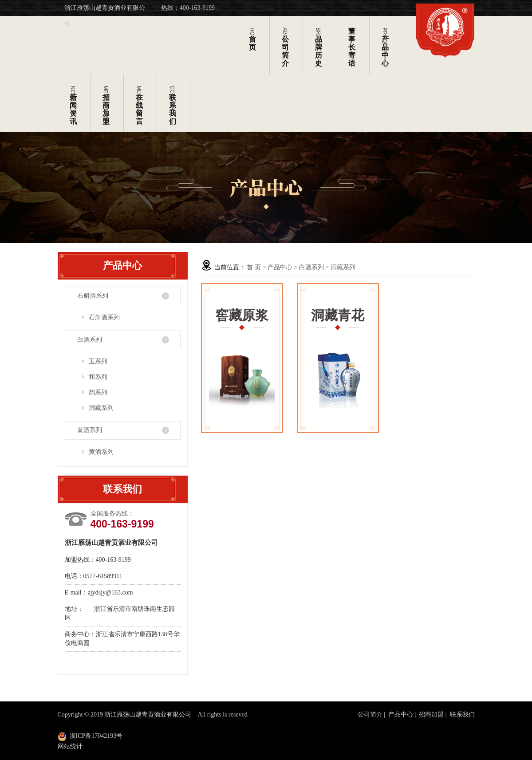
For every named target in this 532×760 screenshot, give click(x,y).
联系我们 (462, 715)
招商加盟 (431, 715)
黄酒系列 (90, 430)
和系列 (98, 377)
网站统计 (70, 746)
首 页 (254, 267)
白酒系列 (90, 340)
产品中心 (280, 267)
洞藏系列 (101, 408)
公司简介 (370, 715)
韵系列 (98, 392)
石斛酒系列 (93, 296)
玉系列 (98, 361)
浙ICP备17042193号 (96, 736)
